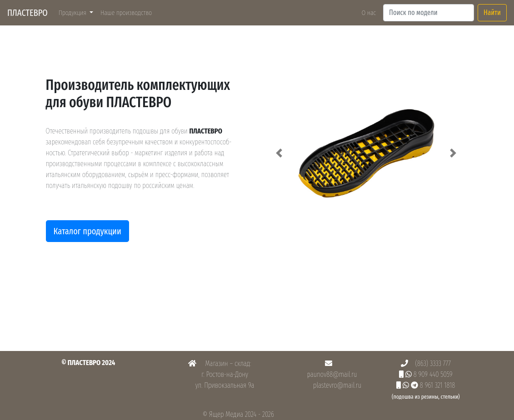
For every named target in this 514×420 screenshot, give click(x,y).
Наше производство (128, 12)
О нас (369, 13)
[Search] (429, 13)
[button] (279, 153)
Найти (492, 12)
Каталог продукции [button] (87, 231)
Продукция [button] (73, 13)
